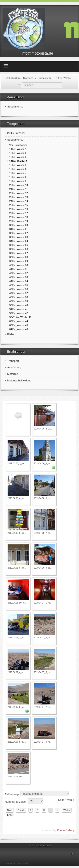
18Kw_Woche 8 (18, 177)
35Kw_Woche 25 (19, 245)
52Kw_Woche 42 (19, 313)
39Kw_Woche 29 (19, 261)
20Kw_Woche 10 (19, 185)
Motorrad (13, 374)
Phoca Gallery (66, 830)
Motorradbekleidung (19, 380)
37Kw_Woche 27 (19, 253)
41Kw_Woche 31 (19, 269)
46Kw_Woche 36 (19, 289)
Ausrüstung (14, 367)
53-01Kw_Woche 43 (20, 317)
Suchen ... (21, 83)
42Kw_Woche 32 (19, 273)
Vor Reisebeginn (18, 145)
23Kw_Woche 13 (19, 197)
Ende (10, 815)
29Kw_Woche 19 (19, 221)
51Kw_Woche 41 (19, 309)
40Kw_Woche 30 (19, 265)
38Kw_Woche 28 (19, 257)
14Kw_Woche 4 (18, 161)
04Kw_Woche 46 (19, 329)
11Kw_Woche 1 (18, 149)
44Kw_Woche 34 (19, 281)
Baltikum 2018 (16, 133)
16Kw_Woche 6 (18, 169)
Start (10, 810)
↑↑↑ (73, 853)
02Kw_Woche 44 (19, 321)
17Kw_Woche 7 (18, 173)
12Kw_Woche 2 (18, 153)
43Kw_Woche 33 (19, 277)
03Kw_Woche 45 (19, 325)
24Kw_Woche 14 (19, 201)
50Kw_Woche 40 (19, 305)
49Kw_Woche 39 (19, 301)
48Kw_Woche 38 (19, 297)
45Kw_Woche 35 (19, 285)
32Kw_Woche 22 (19, 233)
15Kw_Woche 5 (18, 165)
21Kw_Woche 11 (19, 189)
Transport (13, 361)
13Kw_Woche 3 (18, 157)
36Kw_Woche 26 (19, 249)
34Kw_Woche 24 (19, 241)
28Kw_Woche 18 (19, 217)
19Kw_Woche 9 (18, 181)
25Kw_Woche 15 (19, 205)
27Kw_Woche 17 (19, 213)
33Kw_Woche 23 (19, 237)
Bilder (11, 334)
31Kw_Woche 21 (19, 229)
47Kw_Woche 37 (19, 293)
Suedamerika (15, 107)
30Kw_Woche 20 (19, 225)
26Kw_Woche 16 (19, 209)
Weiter (67, 810)
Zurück (21, 810)
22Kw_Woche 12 (19, 193)
